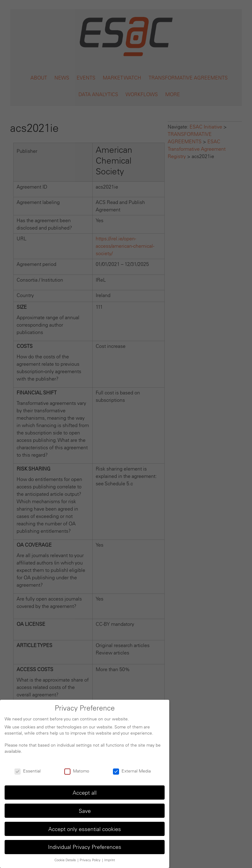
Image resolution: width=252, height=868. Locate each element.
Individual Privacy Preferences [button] (85, 847)
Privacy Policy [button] (91, 860)
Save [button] (85, 811)
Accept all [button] (85, 793)
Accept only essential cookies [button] (85, 829)
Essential (28, 771)
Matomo (77, 771)
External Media (132, 771)
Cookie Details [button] (66, 860)
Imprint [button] (110, 860)
